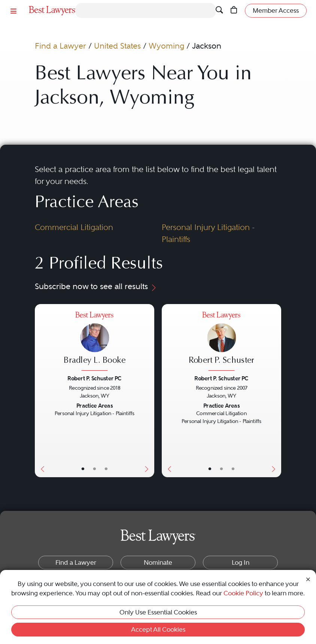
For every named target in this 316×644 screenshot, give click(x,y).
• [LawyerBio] (94, 469)
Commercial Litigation (74, 227)
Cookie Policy (243, 593)
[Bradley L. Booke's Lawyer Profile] (94, 342)
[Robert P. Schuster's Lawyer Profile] (221, 342)
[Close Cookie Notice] (308, 579)
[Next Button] (148, 391)
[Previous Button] (41, 391)
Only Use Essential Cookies (158, 612)
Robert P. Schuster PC (94, 378)
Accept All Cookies (158, 629)
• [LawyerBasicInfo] (83, 469)
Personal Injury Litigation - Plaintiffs (208, 233)
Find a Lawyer (60, 46)
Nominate (158, 562)
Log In (241, 562)
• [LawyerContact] (106, 469)
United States (117, 46)
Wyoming (166, 46)
